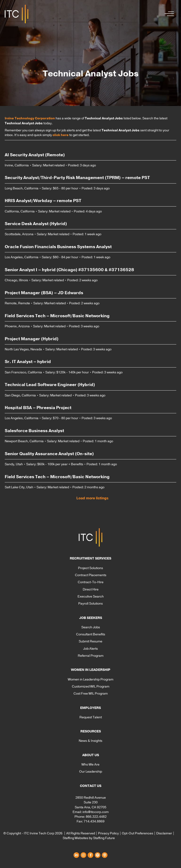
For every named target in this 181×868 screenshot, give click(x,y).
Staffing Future (104, 838)
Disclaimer (164, 833)
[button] (168, 14)
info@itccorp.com (96, 812)
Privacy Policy (108, 833)
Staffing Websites (75, 838)
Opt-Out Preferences (138, 833)
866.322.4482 (96, 817)
